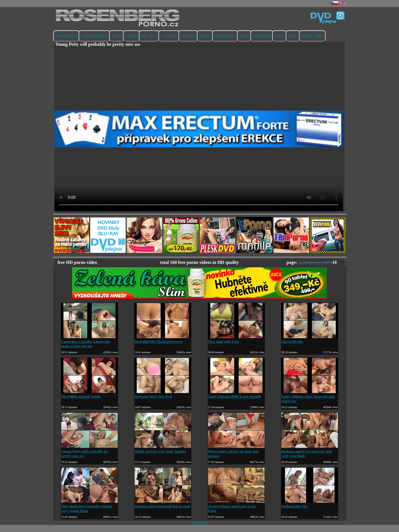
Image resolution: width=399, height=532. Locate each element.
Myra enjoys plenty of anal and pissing (236, 451)
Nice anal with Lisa (236, 339)
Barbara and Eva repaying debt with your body (310, 451)
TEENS (205, 35)
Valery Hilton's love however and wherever (310, 396)
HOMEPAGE (66, 35)
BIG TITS (149, 35)
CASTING (169, 35)
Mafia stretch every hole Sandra (163, 449)
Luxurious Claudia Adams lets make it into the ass (89, 342)
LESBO (131, 35)
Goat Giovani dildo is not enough (236, 394)
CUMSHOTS (225, 35)
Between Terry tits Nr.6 (163, 394)
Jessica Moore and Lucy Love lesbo (236, 506)
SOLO (279, 35)
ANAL (117, 35)
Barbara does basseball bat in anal (163, 504)
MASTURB (262, 35)
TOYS (244, 35)
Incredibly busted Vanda (89, 394)
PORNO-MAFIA (95, 35)
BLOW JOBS (312, 35)
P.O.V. (293, 35)
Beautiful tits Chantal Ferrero (163, 339)
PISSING (188, 35)
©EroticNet (199, 523)
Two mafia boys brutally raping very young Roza (89, 506)
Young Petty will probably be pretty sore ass (89, 451)
